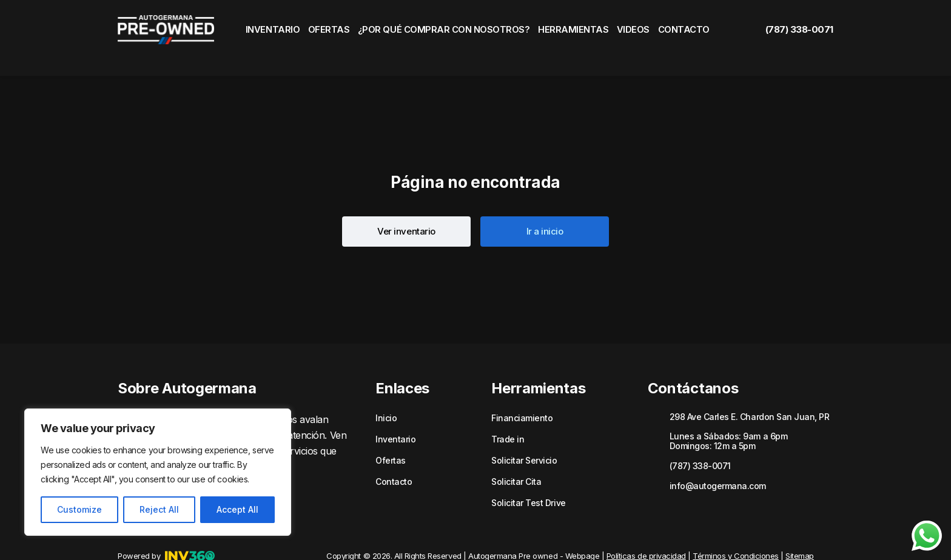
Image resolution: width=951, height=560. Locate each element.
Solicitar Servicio (524, 439)
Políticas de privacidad (646, 534)
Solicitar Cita (516, 460)
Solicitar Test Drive (528, 481)
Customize (79, 509)
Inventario (271, 27)
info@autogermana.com (718, 464)
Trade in (508, 418)
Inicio (386, 396)
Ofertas (331, 27)
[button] (406, 210)
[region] (158, 472)
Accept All (237, 509)
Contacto (686, 27)
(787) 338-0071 (787, 27)
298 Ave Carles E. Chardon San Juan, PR (750, 395)
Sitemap (800, 534)
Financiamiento (522, 396)
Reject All (159, 509)
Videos (630, 27)
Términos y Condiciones (735, 534)
